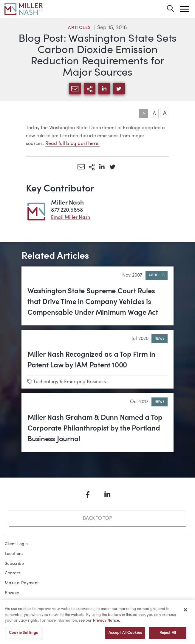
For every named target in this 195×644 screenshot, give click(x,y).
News (160, 339)
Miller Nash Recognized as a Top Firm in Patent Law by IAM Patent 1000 (91, 360)
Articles (80, 28)
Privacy (12, 593)
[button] (185, 9)
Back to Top (97, 519)
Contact (13, 573)
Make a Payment (22, 583)
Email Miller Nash (71, 218)
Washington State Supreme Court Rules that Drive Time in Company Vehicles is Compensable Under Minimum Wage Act (93, 302)
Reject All (168, 635)
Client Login (16, 544)
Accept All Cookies (125, 635)
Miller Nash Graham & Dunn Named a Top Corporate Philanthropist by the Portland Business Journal (95, 429)
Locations (14, 554)
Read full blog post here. (73, 144)
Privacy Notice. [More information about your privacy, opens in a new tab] (106, 623)
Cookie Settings (23, 635)
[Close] (185, 612)
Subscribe (14, 564)
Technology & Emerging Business (69, 382)
